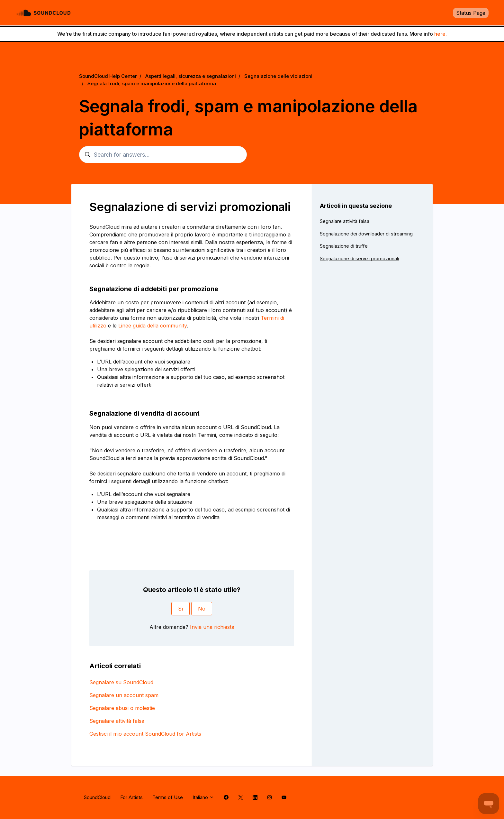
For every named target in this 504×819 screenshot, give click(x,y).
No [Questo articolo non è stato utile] (202, 609)
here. (441, 34)
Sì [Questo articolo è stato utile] (180, 609)
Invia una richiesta (212, 627)
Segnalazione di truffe (344, 246)
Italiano (203, 797)
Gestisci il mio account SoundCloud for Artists (145, 734)
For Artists (131, 797)
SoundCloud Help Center (108, 76)
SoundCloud (97, 797)
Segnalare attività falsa (117, 721)
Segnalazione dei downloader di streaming (366, 234)
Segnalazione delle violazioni (278, 76)
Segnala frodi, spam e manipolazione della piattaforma (152, 83)
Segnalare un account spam (124, 695)
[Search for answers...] (163, 155)
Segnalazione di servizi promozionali (359, 258)
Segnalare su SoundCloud (121, 682)
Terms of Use (168, 797)
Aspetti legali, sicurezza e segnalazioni (191, 76)
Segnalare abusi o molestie (122, 708)
